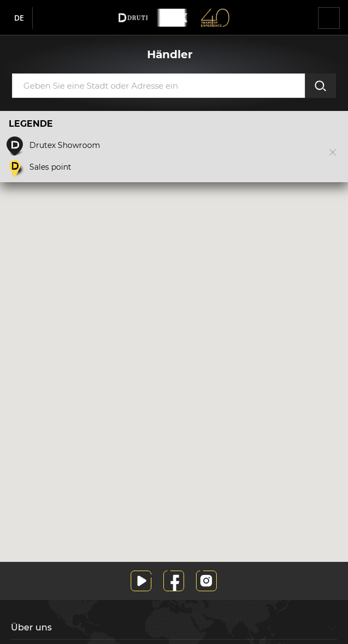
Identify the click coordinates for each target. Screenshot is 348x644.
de (19, 18)
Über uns (31, 627)
